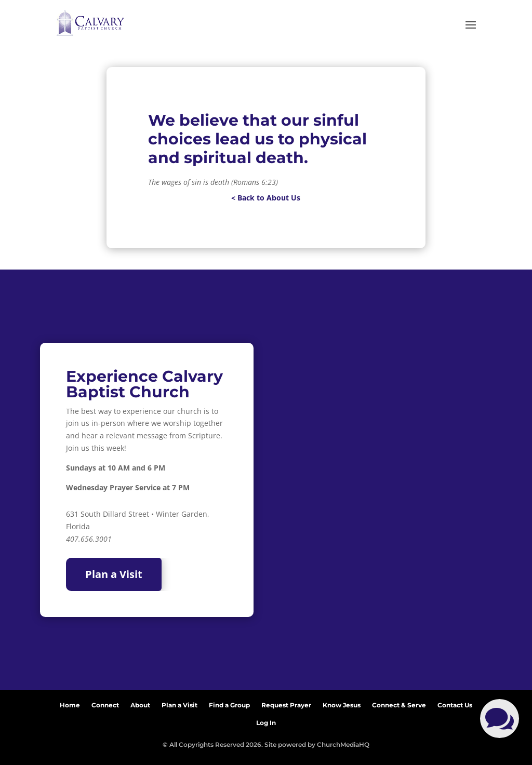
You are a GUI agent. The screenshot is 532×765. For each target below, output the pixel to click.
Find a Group (229, 703)
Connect (105, 703)
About (140, 703)
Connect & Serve (399, 703)
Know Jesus (342, 703)
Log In (266, 721)
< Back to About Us (266, 198)
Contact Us (455, 703)
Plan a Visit (114, 574)
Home (70, 703)
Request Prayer (286, 703)
